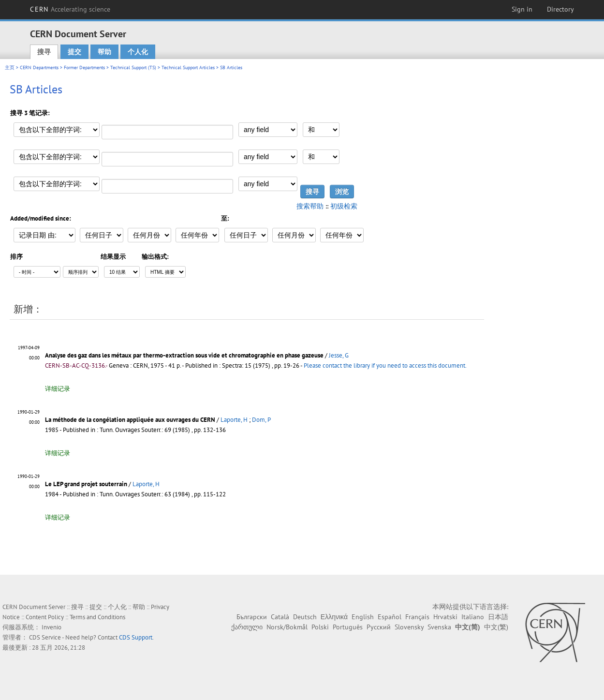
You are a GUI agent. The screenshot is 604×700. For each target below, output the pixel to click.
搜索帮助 (310, 206)
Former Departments (84, 67)
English (363, 617)
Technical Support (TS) (133, 67)
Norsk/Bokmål (287, 627)
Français (417, 617)
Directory (560, 9)
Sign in (522, 9)
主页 (10, 67)
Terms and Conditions (97, 617)
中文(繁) (496, 627)
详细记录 (58, 389)
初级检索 (344, 206)
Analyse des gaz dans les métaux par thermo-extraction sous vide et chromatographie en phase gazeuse (184, 355)
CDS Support (136, 637)
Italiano (473, 617)
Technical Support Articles (188, 67)
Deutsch (305, 617)
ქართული (247, 627)
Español (390, 617)
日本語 (498, 617)
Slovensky (409, 627)
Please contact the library (385, 365)
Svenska (439, 627)
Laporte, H (234, 420)
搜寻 (44, 52)
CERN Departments (39, 67)
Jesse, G (339, 355)
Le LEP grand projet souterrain (86, 484)
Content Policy (45, 617)
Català (280, 617)
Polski (320, 627)
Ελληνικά (334, 617)
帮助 (104, 52)
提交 (74, 52)
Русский (379, 627)
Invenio (52, 627)
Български (252, 617)
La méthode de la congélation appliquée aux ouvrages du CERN (130, 420)
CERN (70, 9)
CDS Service (45, 637)
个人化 (138, 52)
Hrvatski (445, 617)
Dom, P (261, 420)
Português (348, 627)
